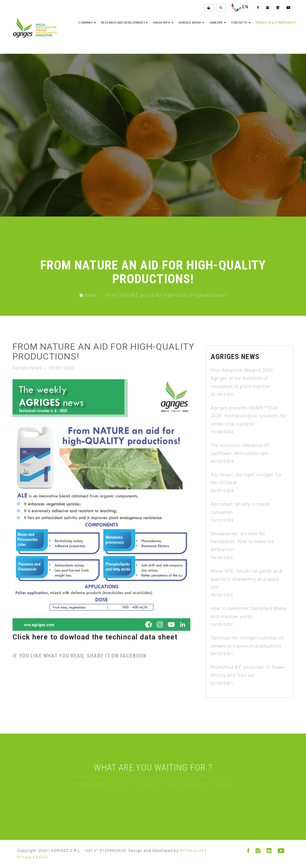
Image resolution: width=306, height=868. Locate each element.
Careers (218, 23)
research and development (124, 23)
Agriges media (191, 23)
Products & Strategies (276, 23)
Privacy (24, 857)
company (87, 23)
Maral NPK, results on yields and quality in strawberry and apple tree (246, 579)
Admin (42, 857)
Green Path (163, 23)
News (88, 295)
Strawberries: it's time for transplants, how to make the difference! (242, 542)
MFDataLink (192, 851)
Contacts (241, 23)
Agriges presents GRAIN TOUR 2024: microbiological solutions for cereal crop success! (249, 416)
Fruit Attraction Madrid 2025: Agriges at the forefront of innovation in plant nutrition (242, 378)
